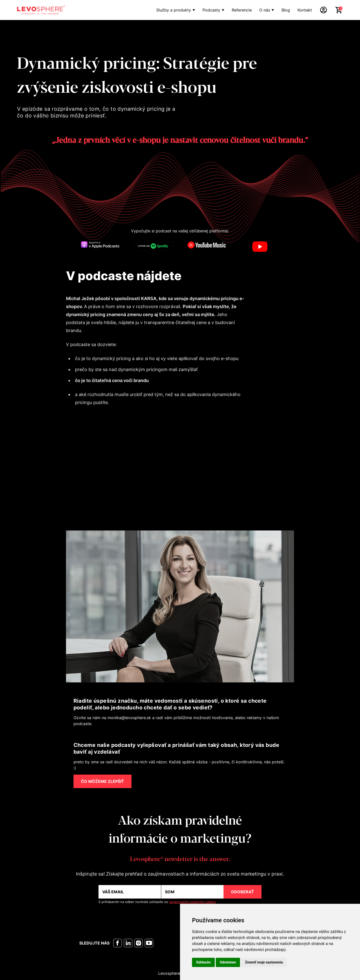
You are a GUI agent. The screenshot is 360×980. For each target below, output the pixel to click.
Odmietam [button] (228, 962)
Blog (286, 10)
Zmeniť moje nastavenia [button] (264, 962)
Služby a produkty (174, 10)
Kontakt (305, 10)
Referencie (242, 10)
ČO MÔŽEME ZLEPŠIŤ (102, 781)
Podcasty (211, 10)
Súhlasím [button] (203, 962)
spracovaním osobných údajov (192, 902)
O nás (265, 10)
